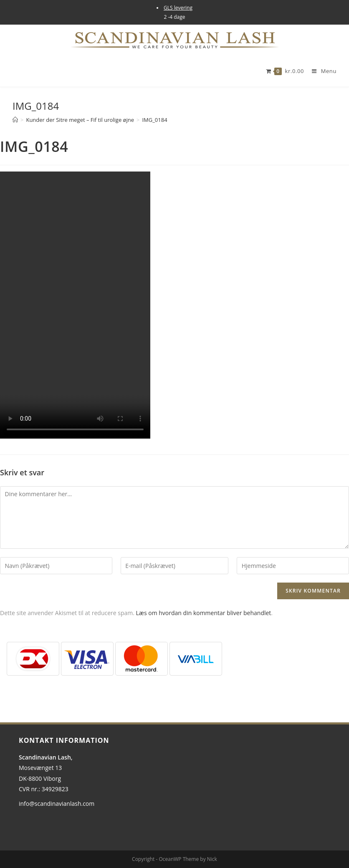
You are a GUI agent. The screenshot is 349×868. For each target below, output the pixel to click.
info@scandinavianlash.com (57, 804)
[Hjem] (15, 120)
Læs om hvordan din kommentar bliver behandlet (204, 613)
